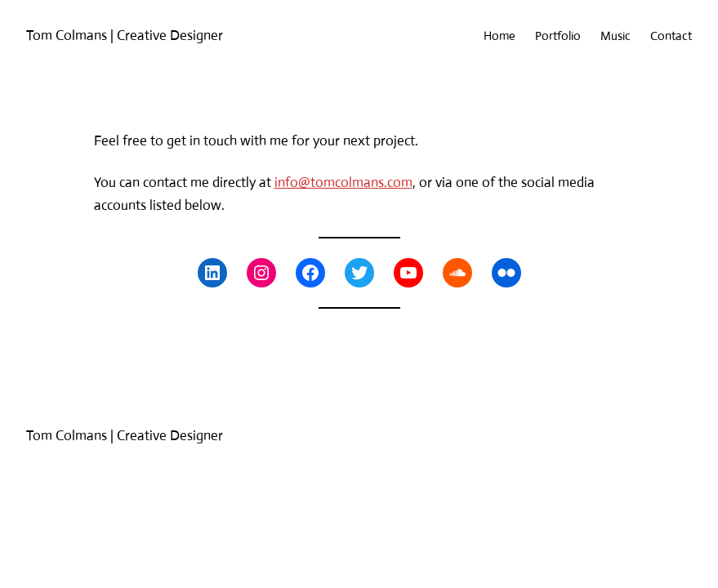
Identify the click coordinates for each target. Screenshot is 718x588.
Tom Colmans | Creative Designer (125, 36)
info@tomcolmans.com (343, 183)
